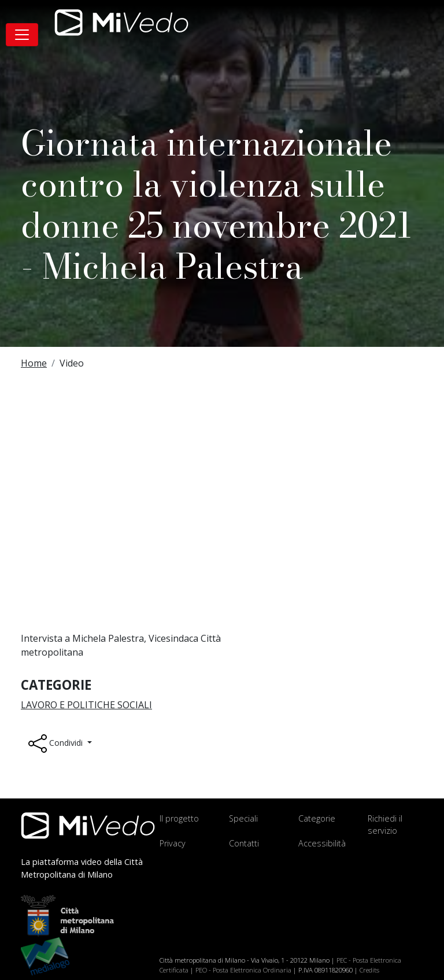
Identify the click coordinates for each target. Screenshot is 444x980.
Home (34, 363)
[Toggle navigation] (22, 35)
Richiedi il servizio (385, 825)
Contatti (244, 843)
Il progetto (179, 818)
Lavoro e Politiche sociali (86, 705)
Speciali (243, 818)
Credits (369, 970)
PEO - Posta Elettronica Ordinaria (243, 970)
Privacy (173, 843)
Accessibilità (322, 843)
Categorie (317, 818)
